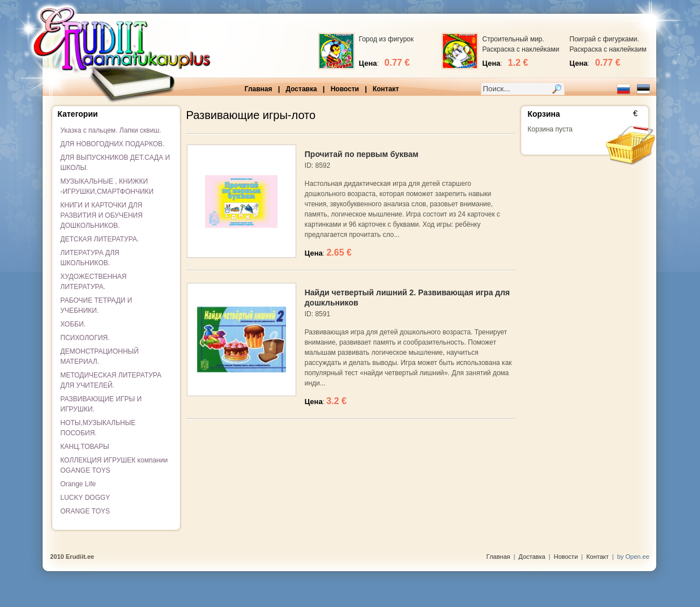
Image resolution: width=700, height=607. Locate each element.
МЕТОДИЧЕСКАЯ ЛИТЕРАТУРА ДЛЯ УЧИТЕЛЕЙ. (111, 380)
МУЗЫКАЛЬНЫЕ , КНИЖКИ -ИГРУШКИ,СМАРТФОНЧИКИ (107, 186)
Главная (259, 89)
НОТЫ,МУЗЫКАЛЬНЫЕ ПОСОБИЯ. (98, 428)
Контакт (386, 89)
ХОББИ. (73, 324)
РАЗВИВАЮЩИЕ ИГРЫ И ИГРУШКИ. (101, 404)
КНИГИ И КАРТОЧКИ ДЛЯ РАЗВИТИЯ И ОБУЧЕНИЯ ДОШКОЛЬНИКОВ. (102, 215)
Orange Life (78, 484)
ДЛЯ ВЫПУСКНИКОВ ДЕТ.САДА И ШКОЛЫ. (116, 163)
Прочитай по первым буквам (362, 154)
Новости (345, 89)
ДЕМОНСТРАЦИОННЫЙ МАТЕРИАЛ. (100, 356)
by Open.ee (633, 557)
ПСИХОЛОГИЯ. (85, 338)
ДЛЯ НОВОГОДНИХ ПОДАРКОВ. (113, 144)
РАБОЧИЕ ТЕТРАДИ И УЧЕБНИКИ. (97, 305)
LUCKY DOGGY (86, 498)
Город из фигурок (387, 39)
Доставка (301, 89)
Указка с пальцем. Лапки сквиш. (111, 130)
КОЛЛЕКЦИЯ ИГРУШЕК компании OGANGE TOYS (114, 465)
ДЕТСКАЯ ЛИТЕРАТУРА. (100, 239)
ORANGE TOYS (86, 511)
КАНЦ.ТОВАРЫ (85, 447)
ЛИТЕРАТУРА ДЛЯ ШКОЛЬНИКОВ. (90, 258)
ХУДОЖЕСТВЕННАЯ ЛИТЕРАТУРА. (94, 282)
